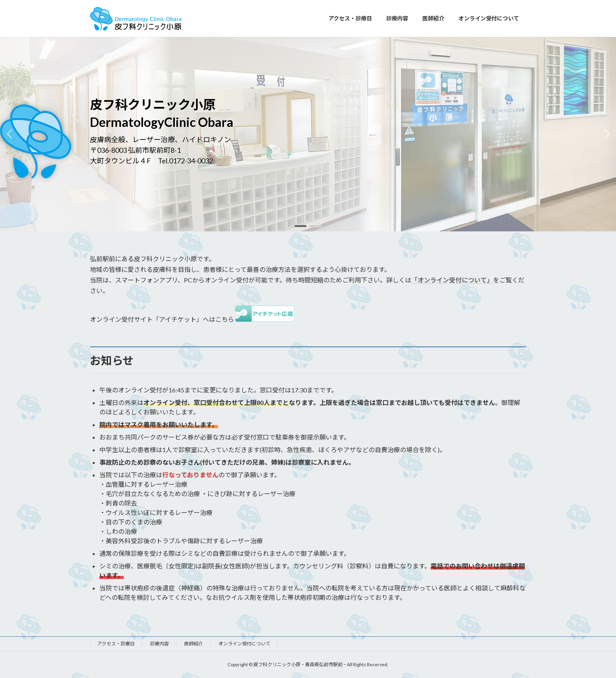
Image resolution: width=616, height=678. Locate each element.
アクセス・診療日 (116, 644)
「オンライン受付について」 (452, 280)
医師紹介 (194, 644)
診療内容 (159, 644)
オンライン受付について (244, 644)
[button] (301, 226)
